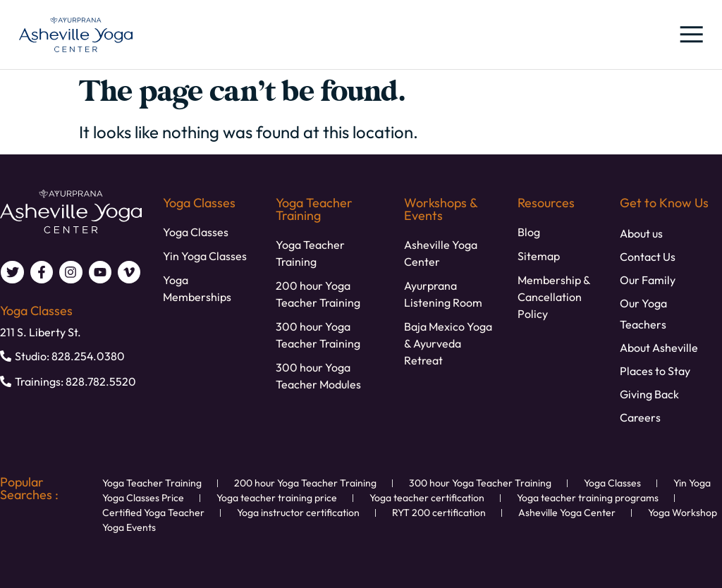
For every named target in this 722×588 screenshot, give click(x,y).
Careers (640, 417)
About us (641, 233)
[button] (690, 35)
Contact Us (648, 257)
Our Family (648, 280)
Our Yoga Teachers (643, 314)
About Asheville (659, 348)
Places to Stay (655, 371)
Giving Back (649, 394)
